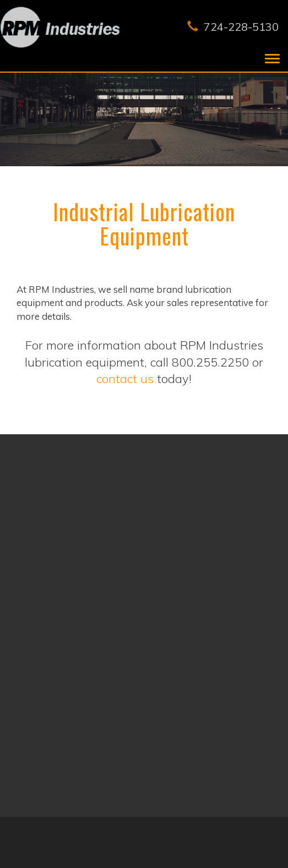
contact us (125, 379)
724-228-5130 (242, 27)
